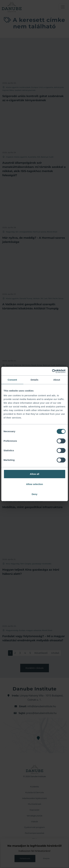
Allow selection (34, 484)
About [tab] (57, 380)
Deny (34, 494)
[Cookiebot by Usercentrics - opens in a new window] (52, 371)
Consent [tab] (12, 380)
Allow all (34, 474)
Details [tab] (35, 380)
